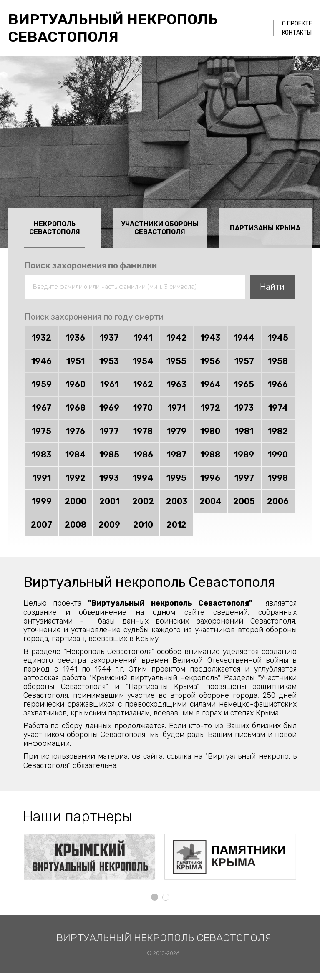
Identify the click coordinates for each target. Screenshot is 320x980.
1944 (244, 338)
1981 (244, 432)
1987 (177, 455)
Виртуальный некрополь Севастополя (114, 28)
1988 (210, 455)
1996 (210, 478)
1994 (143, 478)
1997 (244, 478)
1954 (143, 361)
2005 (244, 502)
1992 (76, 478)
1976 (76, 432)
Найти (272, 287)
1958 (278, 361)
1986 (143, 455)
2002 (143, 502)
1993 (109, 478)
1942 (177, 338)
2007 (42, 525)
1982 (278, 432)
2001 (109, 502)
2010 (143, 525)
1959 (42, 385)
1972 (210, 408)
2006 (278, 502)
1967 (42, 408)
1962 (143, 385)
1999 (42, 502)
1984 (75, 455)
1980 (210, 432)
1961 (109, 385)
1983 (42, 455)
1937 (109, 338)
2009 (109, 525)
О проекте (297, 24)
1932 (42, 338)
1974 (278, 408)
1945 (278, 338)
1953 (109, 361)
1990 (278, 455)
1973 (244, 408)
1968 (76, 408)
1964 (210, 385)
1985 (109, 455)
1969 (109, 408)
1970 (143, 408)
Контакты (297, 33)
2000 (76, 502)
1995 (176, 478)
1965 (244, 385)
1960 (76, 385)
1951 (76, 361)
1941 (143, 338)
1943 (210, 338)
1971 (177, 408)
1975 (42, 432)
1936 (75, 338)
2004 (210, 502)
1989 (244, 455)
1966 (278, 385)
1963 (177, 385)
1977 (109, 432)
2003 (177, 502)
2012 (176, 525)
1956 (210, 361)
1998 (278, 478)
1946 (42, 361)
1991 (42, 478)
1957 (244, 361)
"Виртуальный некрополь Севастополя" (171, 604)
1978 (143, 432)
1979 (177, 432)
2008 (76, 525)
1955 (176, 361)
